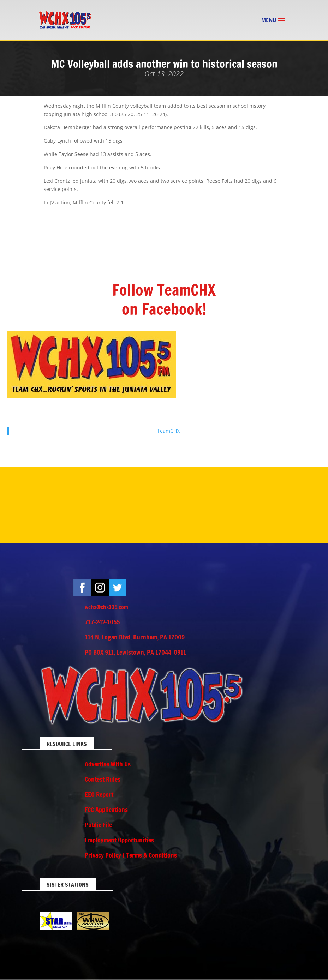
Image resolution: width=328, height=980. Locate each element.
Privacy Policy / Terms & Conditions (131, 855)
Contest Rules (103, 779)
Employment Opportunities (119, 840)
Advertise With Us (108, 764)
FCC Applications (106, 810)
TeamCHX (168, 431)
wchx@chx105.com (106, 607)
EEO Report (99, 794)
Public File (98, 825)
